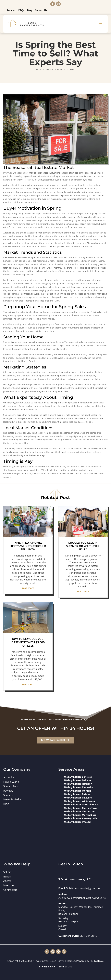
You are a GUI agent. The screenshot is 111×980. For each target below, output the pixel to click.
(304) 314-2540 (88, 936)
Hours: (62, 903)
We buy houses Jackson (78, 780)
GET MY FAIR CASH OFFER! (56, 740)
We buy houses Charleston (79, 811)
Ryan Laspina (46, 70)
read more (28, 588)
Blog (30, 10)
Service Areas (11, 786)
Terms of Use (65, 967)
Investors (9, 885)
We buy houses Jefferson (78, 784)
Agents (7, 881)
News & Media (12, 799)
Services (8, 795)
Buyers (8, 876)
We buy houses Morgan (78, 791)
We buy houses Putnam (78, 794)
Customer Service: (69, 936)
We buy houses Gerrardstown (81, 805)
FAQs (21, 10)
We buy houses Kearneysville (81, 818)
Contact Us (41, 10)
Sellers (7, 872)
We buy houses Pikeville (78, 798)
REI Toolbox (96, 961)
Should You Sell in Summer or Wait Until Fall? (83, 546)
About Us (9, 777)
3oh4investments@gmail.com (84, 888)
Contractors (10, 890)
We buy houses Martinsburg (80, 815)
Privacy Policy (47, 967)
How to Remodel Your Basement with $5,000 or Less (28, 642)
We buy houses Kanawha (79, 787)
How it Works (11, 782)
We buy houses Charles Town (81, 808)
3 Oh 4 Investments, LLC (75, 879)
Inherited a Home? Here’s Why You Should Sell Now (28, 546)
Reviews (11, 10)
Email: (62, 888)
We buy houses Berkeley (78, 777)
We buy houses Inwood (77, 822)
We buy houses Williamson (80, 801)
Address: (63, 894)
